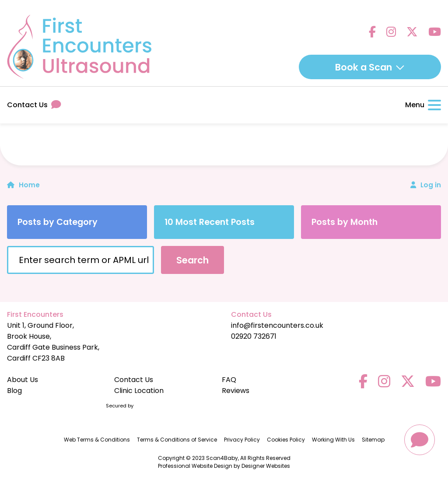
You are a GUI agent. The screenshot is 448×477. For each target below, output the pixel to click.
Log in (431, 185)
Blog (14, 391)
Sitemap (373, 440)
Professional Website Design (195, 466)
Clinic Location (139, 391)
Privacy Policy (242, 440)
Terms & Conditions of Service (177, 440)
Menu (423, 105)
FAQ (229, 380)
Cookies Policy (286, 440)
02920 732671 (254, 336)
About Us (23, 380)
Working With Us (333, 440)
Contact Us (34, 105)
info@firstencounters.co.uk (277, 325)
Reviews (236, 391)
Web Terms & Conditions (97, 440)
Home (23, 185)
